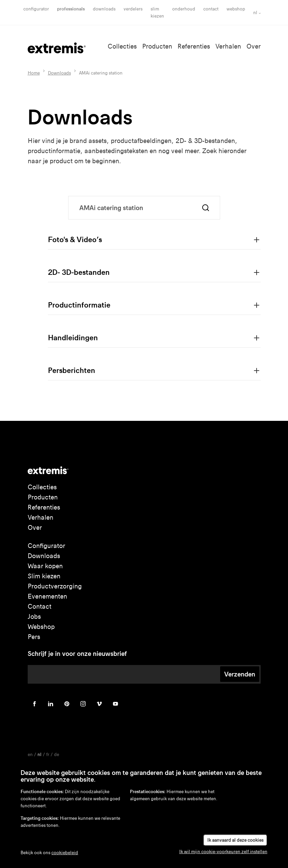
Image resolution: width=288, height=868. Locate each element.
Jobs (34, 617)
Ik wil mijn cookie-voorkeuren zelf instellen (223, 852)
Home (34, 73)
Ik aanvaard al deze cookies (235, 840)
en (30, 755)
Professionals (71, 9)
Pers (34, 637)
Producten (157, 46)
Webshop (236, 9)
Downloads (104, 9)
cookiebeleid (65, 853)
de (57, 755)
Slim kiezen (44, 576)
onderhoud (184, 9)
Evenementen (47, 596)
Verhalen (228, 46)
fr (48, 755)
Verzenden (240, 674)
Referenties (194, 46)
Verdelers (133, 9)
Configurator (36, 9)
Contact (211, 9)
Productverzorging (55, 586)
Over (254, 46)
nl (255, 13)
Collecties (122, 46)
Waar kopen (45, 566)
